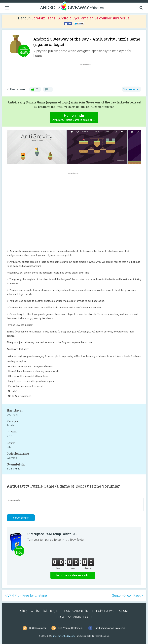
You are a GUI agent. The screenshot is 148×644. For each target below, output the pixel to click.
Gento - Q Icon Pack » (127, 596)
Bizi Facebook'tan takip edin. (110, 628)
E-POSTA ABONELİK (75, 611)
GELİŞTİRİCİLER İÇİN (45, 611)
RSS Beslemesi (38, 628)
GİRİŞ (24, 611)
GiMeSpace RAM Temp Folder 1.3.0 (52, 534)
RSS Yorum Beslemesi (70, 628)
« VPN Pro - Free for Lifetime (26, 596)
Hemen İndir (75, 118)
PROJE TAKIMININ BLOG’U (74, 617)
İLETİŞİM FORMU (103, 611)
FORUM (123, 611)
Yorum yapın (131, 89)
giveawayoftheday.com (64, 636)
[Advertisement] (87, 74)
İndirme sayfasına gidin (73, 575)
